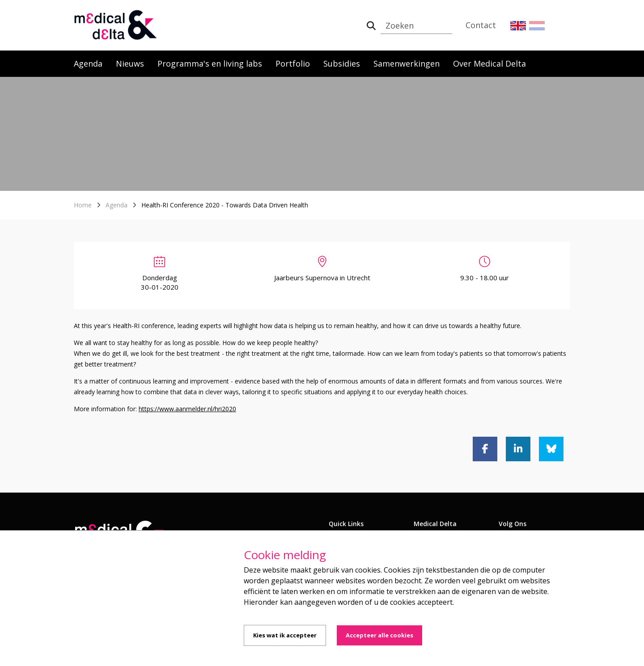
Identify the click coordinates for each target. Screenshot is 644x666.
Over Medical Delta (489, 63)
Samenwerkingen (407, 63)
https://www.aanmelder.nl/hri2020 (187, 409)
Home (83, 205)
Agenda (88, 63)
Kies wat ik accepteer (285, 635)
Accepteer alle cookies (379, 635)
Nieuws (130, 63)
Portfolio (293, 63)
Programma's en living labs (210, 63)
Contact (481, 25)
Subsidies (342, 63)
